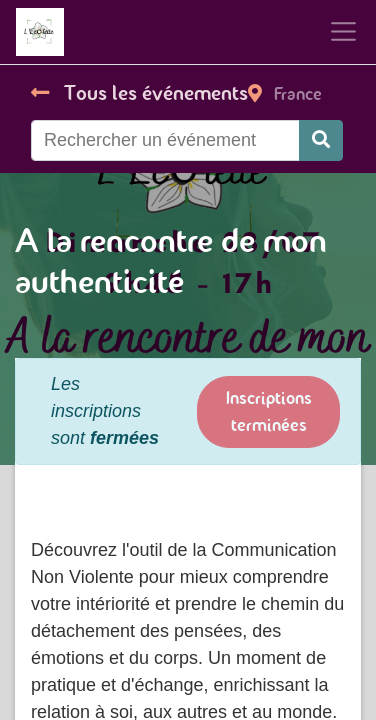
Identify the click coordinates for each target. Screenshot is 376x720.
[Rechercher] (321, 140)
